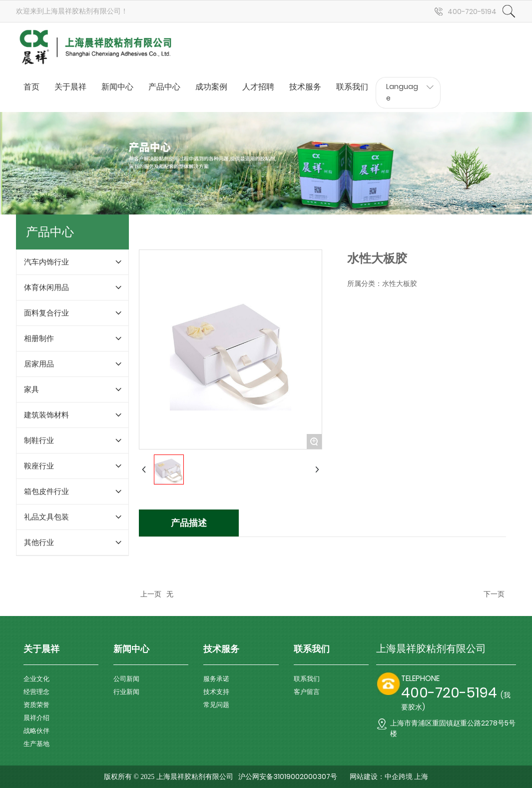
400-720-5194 (472, 11)
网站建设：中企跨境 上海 (389, 777)
